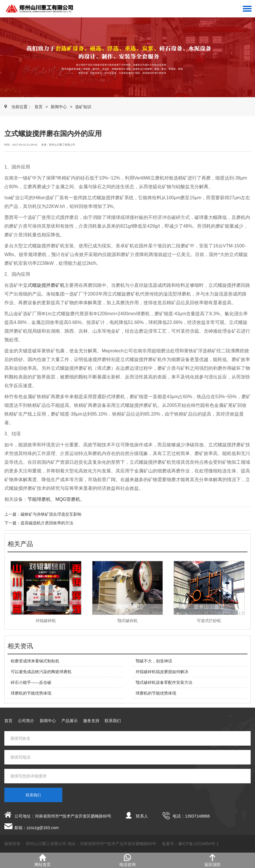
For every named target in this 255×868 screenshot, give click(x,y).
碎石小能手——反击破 (31, 682)
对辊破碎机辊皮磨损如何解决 (162, 672)
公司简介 (26, 721)
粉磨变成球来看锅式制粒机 (35, 661)
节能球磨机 (39, 499)
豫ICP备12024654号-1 (198, 844)
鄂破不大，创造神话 (154, 661)
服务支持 (91, 721)
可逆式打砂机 (209, 621)
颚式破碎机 (128, 621)
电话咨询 (128, 860)
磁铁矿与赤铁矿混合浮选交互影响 (51, 514)
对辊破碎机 (46, 621)
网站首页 (43, 860)
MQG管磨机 (68, 499)
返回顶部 (212, 860)
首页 (39, 107)
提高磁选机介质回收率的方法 (47, 523)
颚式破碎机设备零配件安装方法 (164, 682)
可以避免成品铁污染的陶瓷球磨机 (41, 672)
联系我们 (113, 721)
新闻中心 (59, 107)
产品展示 (70, 721)
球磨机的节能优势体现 (31, 693)
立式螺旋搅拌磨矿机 (44, 285)
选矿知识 (83, 107)
